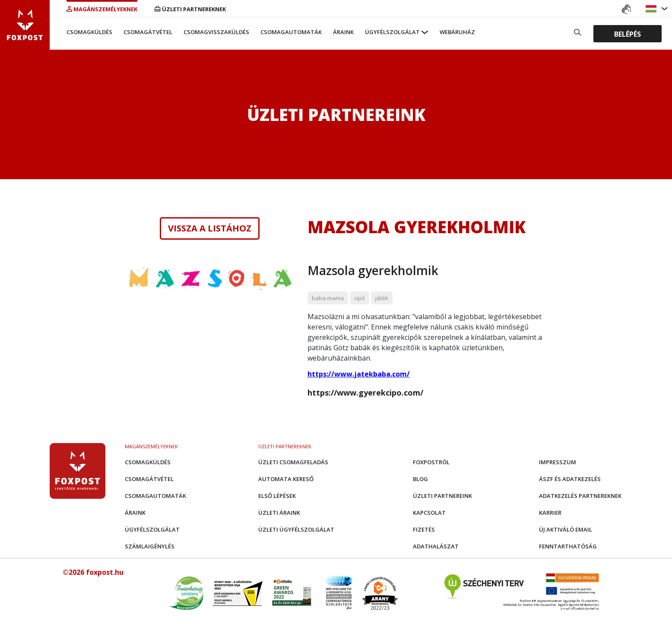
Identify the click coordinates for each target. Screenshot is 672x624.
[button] (652, 9)
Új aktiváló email (566, 529)
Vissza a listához (210, 228)
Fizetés (424, 529)
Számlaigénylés (150, 546)
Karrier (550, 513)
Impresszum (558, 462)
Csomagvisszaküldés (216, 32)
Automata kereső (286, 479)
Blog (420, 479)
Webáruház (457, 32)
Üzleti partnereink (442, 496)
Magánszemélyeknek (102, 9)
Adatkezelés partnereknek (580, 496)
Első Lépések (277, 496)
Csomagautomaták (291, 32)
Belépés (628, 34)
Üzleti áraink (279, 513)
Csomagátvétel (148, 32)
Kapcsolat (429, 513)
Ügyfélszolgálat (392, 32)
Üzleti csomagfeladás (293, 462)
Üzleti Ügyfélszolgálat (296, 529)
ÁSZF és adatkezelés (570, 479)
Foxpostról (431, 462)
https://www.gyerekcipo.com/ (365, 393)
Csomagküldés (89, 32)
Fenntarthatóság (568, 546)
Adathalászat (436, 546)
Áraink (343, 32)
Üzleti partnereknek (190, 9)
